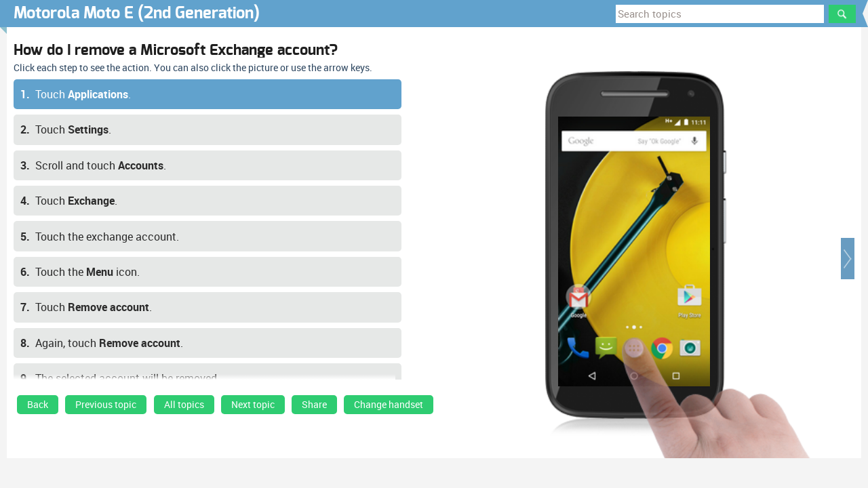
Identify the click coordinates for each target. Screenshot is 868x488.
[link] (38, 408)
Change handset (389, 405)
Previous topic (106, 405)
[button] (848, 259)
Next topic (253, 405)
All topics (184, 405)
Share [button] (314, 405)
